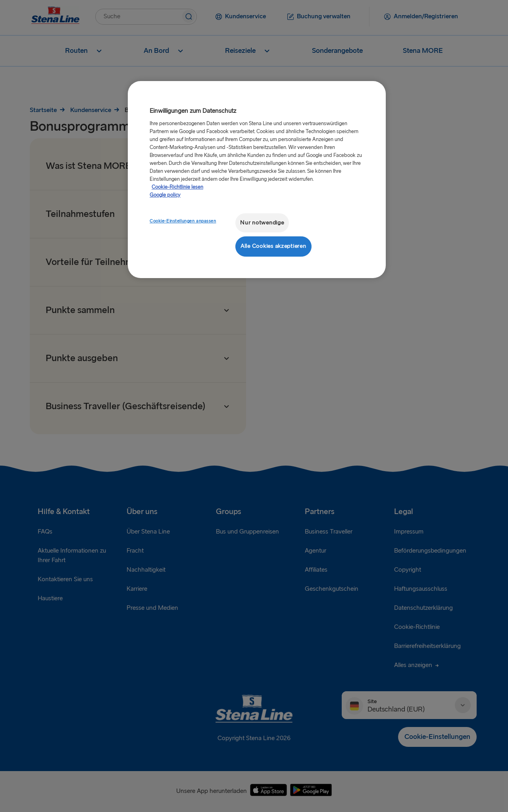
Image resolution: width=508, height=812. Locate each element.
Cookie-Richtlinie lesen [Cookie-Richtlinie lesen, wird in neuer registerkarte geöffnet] (177, 187)
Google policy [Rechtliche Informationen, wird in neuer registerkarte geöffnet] (165, 195)
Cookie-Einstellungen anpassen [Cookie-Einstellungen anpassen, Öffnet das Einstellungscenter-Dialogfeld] (183, 221)
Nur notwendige (262, 223)
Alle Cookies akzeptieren (273, 246)
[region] (257, 179)
